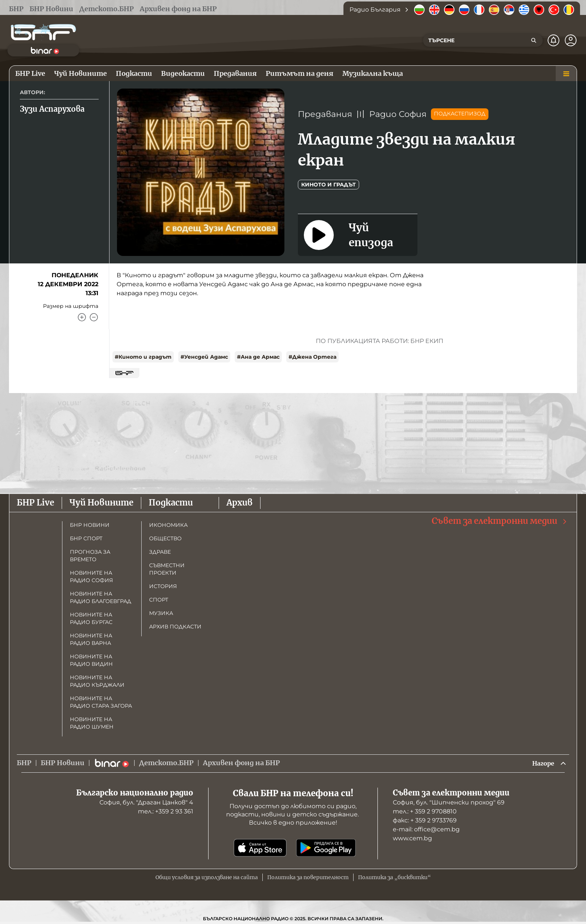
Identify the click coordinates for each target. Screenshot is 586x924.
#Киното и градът (143, 357)
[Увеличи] (82, 317)
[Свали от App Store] (260, 849)
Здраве (160, 552)
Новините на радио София (91, 577)
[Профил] (571, 40)
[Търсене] (534, 40)
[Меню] (566, 74)
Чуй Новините (101, 503)
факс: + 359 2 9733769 (425, 821)
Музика (161, 613)
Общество (165, 538)
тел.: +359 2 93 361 (166, 812)
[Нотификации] (553, 40)
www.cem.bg (412, 839)
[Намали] (94, 317)
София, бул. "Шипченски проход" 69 (449, 803)
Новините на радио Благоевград (101, 597)
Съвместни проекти (167, 569)
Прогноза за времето (90, 556)
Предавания (325, 114)
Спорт (159, 600)
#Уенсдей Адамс (204, 357)
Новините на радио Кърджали (97, 681)
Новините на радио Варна (91, 639)
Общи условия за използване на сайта (207, 878)
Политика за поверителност (308, 878)
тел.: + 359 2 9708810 (425, 812)
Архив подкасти (175, 627)
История (163, 586)
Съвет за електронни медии (500, 521)
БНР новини (90, 525)
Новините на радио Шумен (92, 723)
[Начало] (43, 32)
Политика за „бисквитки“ (394, 878)
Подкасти (171, 503)
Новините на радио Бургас (91, 618)
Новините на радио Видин (91, 660)
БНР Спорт (86, 538)
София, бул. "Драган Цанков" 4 (146, 803)
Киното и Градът (329, 185)
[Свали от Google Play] (326, 849)
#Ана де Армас (258, 357)
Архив (240, 503)
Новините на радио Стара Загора (101, 702)
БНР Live (36, 503)
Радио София (398, 114)
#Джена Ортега (312, 357)
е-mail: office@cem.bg (426, 830)
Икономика (168, 525)
